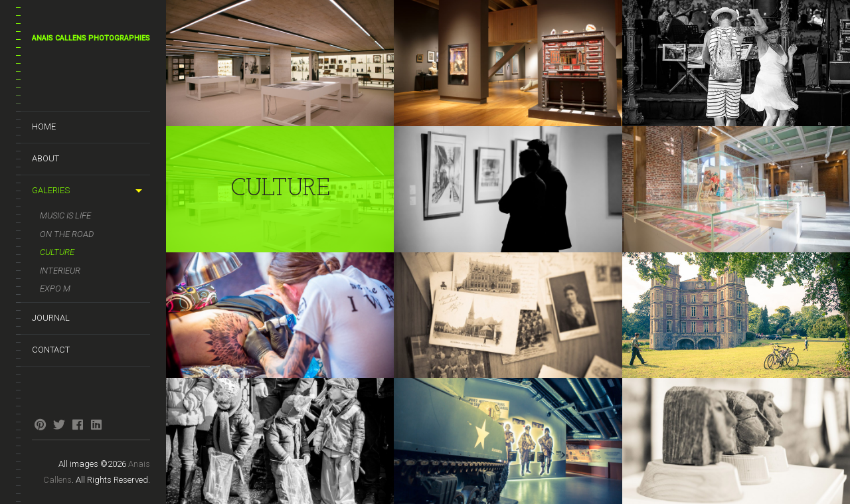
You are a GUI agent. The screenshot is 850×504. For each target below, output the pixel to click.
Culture (57, 252)
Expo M (55, 289)
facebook (77, 424)
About (45, 158)
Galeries (51, 190)
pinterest (40, 424)
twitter (59, 424)
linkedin (96, 424)
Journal (51, 318)
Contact (51, 350)
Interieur (60, 271)
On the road (67, 234)
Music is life (65, 215)
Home (44, 126)
